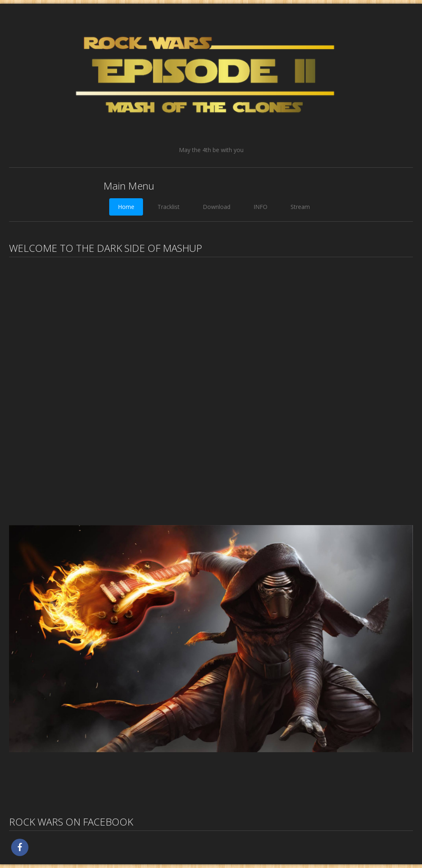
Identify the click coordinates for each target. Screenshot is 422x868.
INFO (260, 207)
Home (126, 207)
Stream (300, 207)
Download (217, 207)
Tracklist (169, 207)
